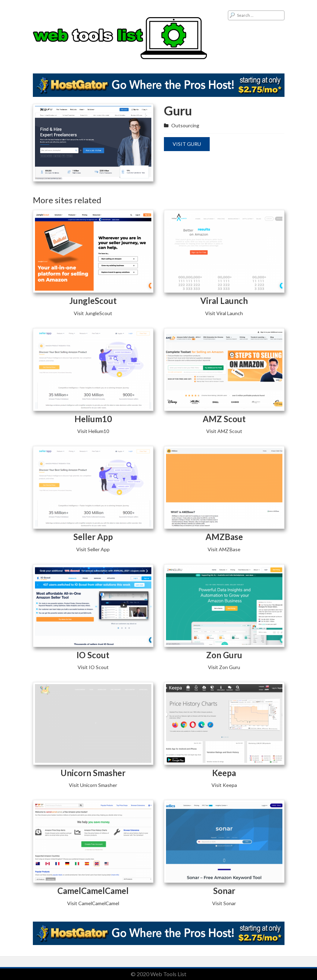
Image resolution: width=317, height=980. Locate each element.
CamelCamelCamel (93, 891)
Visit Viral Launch (224, 313)
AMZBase (224, 537)
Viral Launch (224, 301)
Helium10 (93, 419)
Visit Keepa (224, 785)
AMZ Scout (224, 419)
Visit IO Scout (93, 667)
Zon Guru (224, 655)
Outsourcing (185, 125)
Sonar (224, 891)
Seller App (93, 537)
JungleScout (93, 301)
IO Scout (93, 655)
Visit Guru (187, 144)
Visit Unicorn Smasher (93, 785)
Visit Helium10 (93, 431)
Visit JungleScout (93, 313)
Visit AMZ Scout (224, 431)
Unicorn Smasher (93, 773)
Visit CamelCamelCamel (93, 903)
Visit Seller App (93, 549)
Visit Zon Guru (224, 667)
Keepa (224, 773)
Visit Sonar (224, 903)
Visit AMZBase (224, 549)
